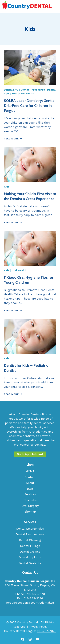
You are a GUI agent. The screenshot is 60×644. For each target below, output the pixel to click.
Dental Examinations (30, 534)
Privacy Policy (38, 627)
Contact (30, 477)
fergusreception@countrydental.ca (30, 603)
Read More (13, 139)
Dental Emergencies (30, 529)
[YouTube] (37, 639)
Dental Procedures (33, 90)
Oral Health (27, 94)
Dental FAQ (11, 90)
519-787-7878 (35, 594)
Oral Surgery (30, 506)
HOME (30, 471)
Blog (30, 489)
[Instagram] (30, 639)
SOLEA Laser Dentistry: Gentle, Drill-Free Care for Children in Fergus (30, 106)
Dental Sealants (30, 563)
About (30, 483)
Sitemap (30, 512)
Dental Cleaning (30, 540)
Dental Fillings (30, 546)
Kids (14, 94)
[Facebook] (23, 639)
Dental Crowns (30, 552)
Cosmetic (30, 500)
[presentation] (30, 67)
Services (30, 494)
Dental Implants (30, 557)
